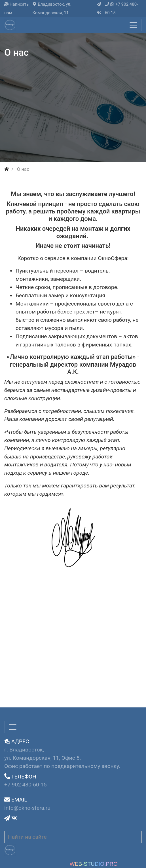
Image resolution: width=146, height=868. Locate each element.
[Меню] (133, 25)
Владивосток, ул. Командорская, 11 (52, 9)
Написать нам (16, 9)
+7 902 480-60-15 (121, 9)
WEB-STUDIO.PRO (94, 864)
